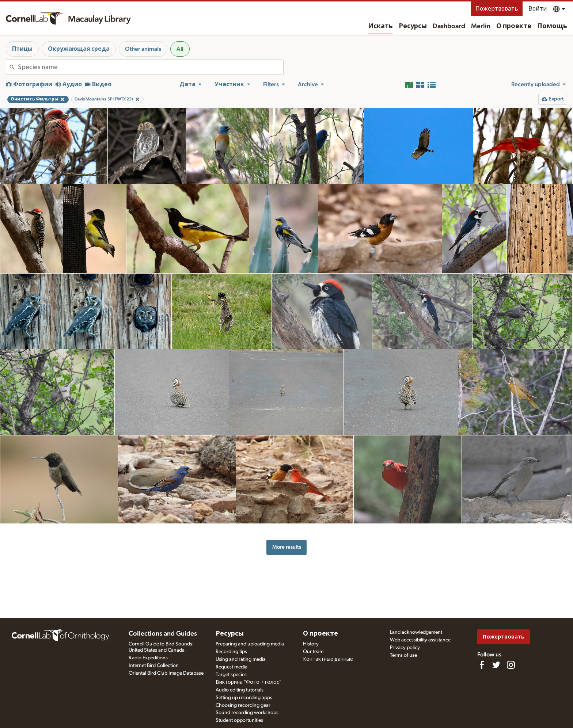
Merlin (481, 26)
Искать (380, 26)
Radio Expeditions (148, 658)
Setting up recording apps (244, 698)
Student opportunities (239, 720)
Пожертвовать (497, 9)
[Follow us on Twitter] (496, 665)
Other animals (143, 49)
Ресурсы (413, 26)
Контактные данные (328, 659)
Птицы (22, 49)
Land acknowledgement (416, 632)
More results (287, 547)
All (180, 49)
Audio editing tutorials (240, 690)
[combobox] (151, 67)
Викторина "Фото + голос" (248, 682)
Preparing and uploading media (250, 644)
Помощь (552, 26)
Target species (231, 675)
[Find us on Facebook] (482, 665)
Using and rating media (241, 659)
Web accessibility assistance (420, 640)
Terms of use (403, 655)
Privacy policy (405, 648)
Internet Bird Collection (154, 666)
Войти (538, 9)
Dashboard (449, 26)
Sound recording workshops (247, 713)
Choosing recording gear (243, 705)
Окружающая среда (79, 49)
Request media (232, 667)
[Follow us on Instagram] (511, 665)
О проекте (514, 26)
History (311, 644)
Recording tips (231, 652)
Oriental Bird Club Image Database (166, 673)
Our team (313, 652)
